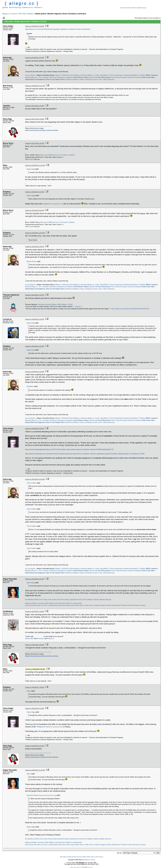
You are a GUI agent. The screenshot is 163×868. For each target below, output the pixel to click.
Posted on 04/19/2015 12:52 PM (35, 233)
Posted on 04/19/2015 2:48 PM (35, 295)
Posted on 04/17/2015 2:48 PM (35, 143)
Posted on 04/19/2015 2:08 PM (35, 247)
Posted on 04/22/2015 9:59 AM (35, 429)
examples (41, 638)
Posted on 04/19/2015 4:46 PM (35, 372)
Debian (76, 79)
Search (69, 857)
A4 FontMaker (88, 600)
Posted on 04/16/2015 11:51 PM (35, 86)
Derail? (92, 77)
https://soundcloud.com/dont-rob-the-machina (42, 130)
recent (128, 8)
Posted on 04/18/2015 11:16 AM (35, 165)
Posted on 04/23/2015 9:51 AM (35, 746)
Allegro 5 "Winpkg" (139, 75)
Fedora (82, 79)
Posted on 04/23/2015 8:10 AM (35, 708)
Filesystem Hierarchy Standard (131, 77)
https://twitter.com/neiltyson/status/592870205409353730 (130, 309)
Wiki (84, 857)
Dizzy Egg (31, 195)
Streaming (111, 79)
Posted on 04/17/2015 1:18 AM (35, 106)
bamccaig (31, 169)
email (48, 304)
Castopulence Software (65, 77)
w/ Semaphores (126, 75)
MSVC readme (151, 75)
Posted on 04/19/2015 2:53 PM (35, 319)
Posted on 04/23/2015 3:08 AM (35, 645)
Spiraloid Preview (76, 600)
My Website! (29, 600)
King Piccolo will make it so (34, 605)
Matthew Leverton (90, 860)
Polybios (30, 386)
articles (50, 638)
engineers (47, 204)
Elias (29, 691)
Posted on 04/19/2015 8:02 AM (35, 210)
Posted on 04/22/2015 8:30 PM (35, 579)
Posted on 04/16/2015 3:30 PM (35, 26)
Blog (33, 77)
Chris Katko (31, 483)
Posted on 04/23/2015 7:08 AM (35, 687)
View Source (99, 857)
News (74, 857)
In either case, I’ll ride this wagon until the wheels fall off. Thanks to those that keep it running (114, 605)
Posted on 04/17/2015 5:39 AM (35, 119)
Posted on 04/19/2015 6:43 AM (35, 192)
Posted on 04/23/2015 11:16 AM (35, 770)
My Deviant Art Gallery (62, 600)
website (42, 304)
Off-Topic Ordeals (26, 14)
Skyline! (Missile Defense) (103, 600)
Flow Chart (108, 77)
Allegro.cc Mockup (80, 75)
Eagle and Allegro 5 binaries (35, 603)
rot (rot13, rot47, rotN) (99, 79)
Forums (79, 857)
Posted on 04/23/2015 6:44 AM (35, 669)
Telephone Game (44, 727)
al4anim (33, 75)
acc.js (27, 75)
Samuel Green (33, 795)
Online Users (90, 857)
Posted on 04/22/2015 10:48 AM (35, 479)
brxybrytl (31, 159)
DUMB (50, 155)
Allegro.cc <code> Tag (95, 75)
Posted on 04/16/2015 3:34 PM (35, 58)
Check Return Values (81, 77)
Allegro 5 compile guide (74, 603)
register (139, 8)
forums (123, 8)
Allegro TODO (67, 304)
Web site (43, 155)
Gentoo (87, 79)
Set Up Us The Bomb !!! (61, 155)
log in (145, 8)
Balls (72, 155)
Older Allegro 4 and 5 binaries (55, 603)
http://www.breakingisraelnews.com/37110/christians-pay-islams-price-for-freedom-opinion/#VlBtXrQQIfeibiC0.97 (70, 449)
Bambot (28, 77)
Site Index (63, 857)
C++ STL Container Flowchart (46, 77)
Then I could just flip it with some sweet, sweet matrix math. (63, 605)
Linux (71, 79)
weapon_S (79, 306)
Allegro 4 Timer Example (112, 75)
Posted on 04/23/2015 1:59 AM (35, 612)
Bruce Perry (31, 261)
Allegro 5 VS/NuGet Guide (64, 75)
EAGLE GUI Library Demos (44, 600)
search (134, 8)
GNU (67, 79)
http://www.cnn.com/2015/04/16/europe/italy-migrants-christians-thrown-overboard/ (58, 29)
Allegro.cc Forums (10, 14)
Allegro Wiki (56, 304)
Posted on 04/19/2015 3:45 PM (35, 346)
